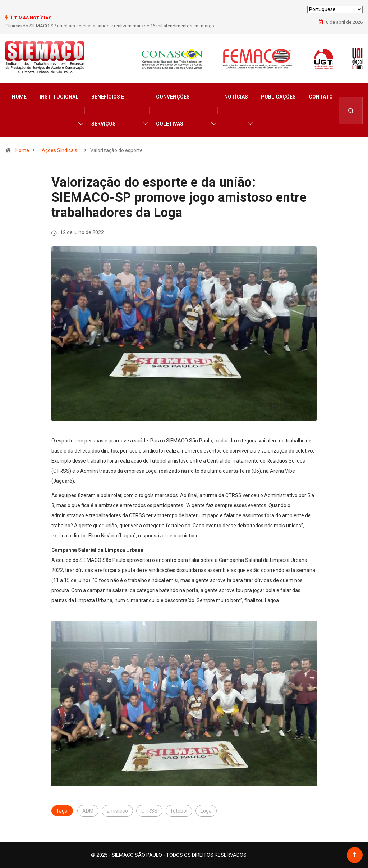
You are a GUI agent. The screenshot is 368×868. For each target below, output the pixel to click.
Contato (321, 96)
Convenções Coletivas (173, 110)
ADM (88, 810)
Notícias (236, 96)
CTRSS (149, 810)
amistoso (117, 810)
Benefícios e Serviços (108, 110)
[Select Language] (335, 9)
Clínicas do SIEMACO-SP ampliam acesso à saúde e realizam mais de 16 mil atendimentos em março (110, 26)
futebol (179, 810)
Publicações (278, 96)
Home (19, 96)
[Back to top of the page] (355, 855)
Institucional (59, 96)
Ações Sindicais (59, 150)
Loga (206, 810)
